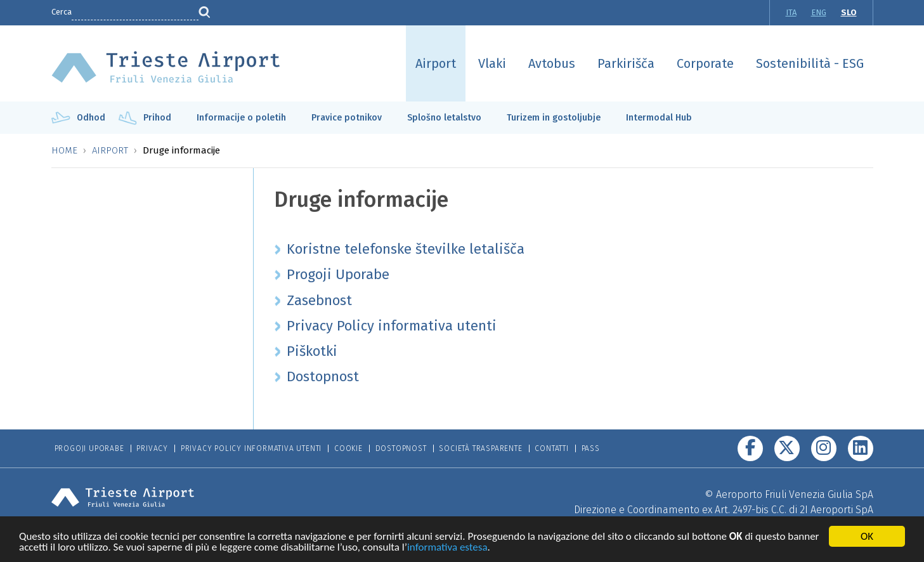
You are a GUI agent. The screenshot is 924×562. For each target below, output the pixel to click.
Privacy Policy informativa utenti (251, 448)
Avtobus (552, 63)
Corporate (705, 63)
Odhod (91, 118)
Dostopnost (401, 448)
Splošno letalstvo (444, 118)
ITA (791, 12)
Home (64, 150)
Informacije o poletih (241, 118)
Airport (436, 63)
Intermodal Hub (659, 118)
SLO (849, 12)
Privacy (152, 448)
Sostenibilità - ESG (810, 63)
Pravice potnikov (347, 118)
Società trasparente (480, 448)
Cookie (348, 448)
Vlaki (492, 63)
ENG (819, 12)
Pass (591, 448)
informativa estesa (447, 548)
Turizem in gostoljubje (554, 118)
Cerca (62, 12)
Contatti (551, 448)
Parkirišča (626, 63)
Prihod (157, 118)
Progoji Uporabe (89, 448)
